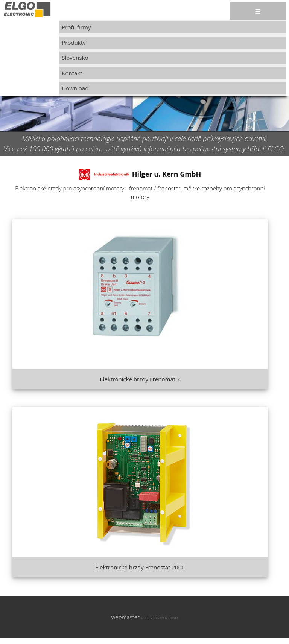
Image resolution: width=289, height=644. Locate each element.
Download (75, 88)
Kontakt (72, 73)
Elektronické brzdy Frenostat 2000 (140, 567)
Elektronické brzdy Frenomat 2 (140, 379)
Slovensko (75, 58)
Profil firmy (76, 27)
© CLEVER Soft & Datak (159, 618)
